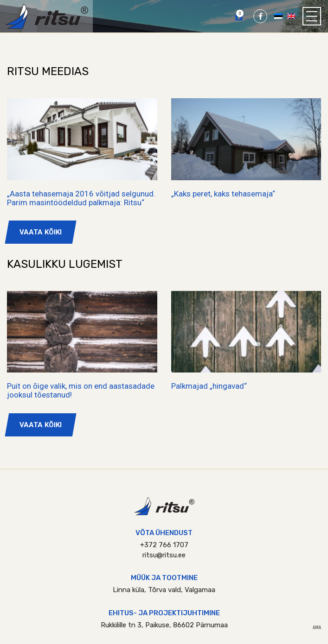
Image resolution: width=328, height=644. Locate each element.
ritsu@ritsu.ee (164, 555)
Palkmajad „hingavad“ (209, 386)
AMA (317, 628)
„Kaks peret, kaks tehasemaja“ (223, 194)
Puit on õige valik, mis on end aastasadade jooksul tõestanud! (81, 390)
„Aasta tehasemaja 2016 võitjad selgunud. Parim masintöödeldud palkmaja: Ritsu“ (81, 198)
